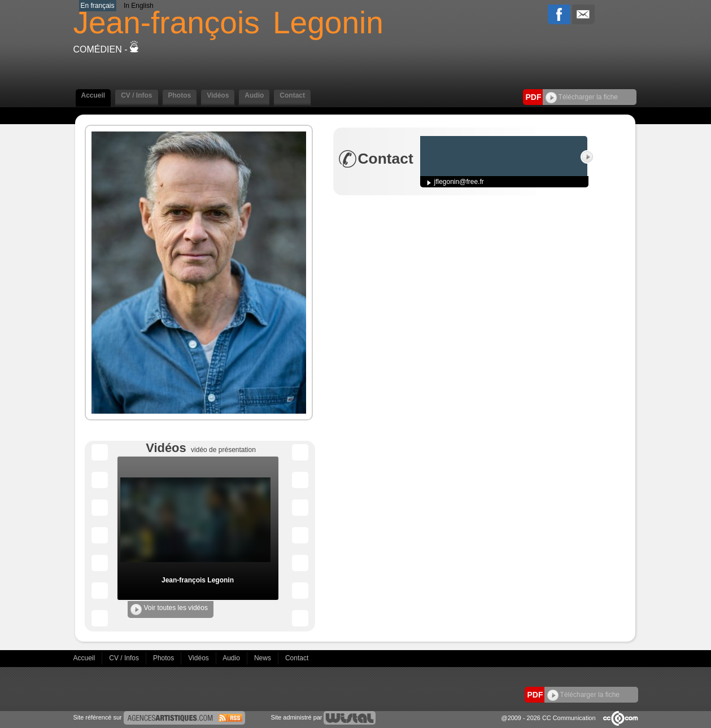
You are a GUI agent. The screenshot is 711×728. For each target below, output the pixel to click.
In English (139, 6)
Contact (292, 95)
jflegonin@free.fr (459, 182)
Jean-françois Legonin (198, 580)
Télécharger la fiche (582, 97)
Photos (180, 95)
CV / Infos (136, 95)
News (263, 658)
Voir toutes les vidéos (169, 609)
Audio (254, 95)
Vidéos (218, 95)
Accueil (93, 95)
